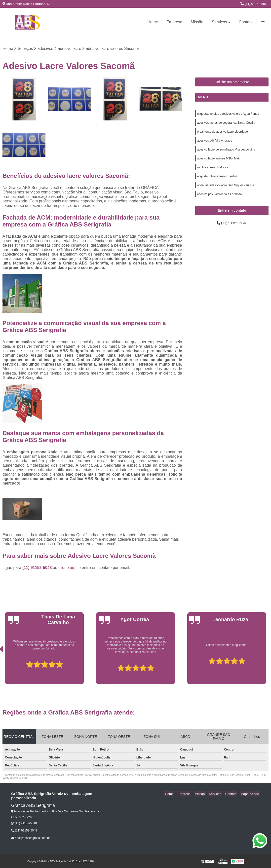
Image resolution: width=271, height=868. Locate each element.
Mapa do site (250, 794)
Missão (197, 22)
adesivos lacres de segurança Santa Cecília (226, 124)
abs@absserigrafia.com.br (31, 838)
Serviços (219, 22)
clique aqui (68, 568)
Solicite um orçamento (232, 82)
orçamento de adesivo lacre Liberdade (222, 133)
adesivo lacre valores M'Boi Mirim (219, 162)
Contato (246, 22)
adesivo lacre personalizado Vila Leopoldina (226, 152)
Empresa (174, 22)
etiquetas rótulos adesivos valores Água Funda (228, 114)
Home (153, 22)
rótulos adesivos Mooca (213, 171)
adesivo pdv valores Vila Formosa (219, 199)
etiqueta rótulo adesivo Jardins (217, 181)
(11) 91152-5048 (254, 4)
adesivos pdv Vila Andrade (214, 143)
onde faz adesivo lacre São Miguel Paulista (225, 190)
